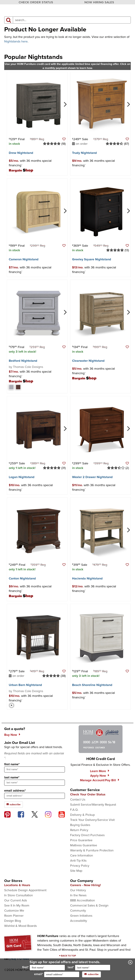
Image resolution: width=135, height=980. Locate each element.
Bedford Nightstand (23, 361)
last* (89, 968)
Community (78, 911)
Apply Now (98, 776)
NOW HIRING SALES (99, 2)
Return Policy (79, 830)
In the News (78, 895)
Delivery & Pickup (82, 815)
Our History (78, 890)
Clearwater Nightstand (88, 361)
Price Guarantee (81, 840)
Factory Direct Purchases (87, 835)
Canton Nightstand (22, 578)
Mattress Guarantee (84, 845)
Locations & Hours (17, 885)
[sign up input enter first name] (35, 769)
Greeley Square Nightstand (92, 259)
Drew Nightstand (21, 153)
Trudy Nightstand (84, 153)
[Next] (65, 104)
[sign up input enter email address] (35, 796)
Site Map (76, 871)
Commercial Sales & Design (89, 905)
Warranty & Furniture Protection (92, 850)
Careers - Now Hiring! (86, 885)
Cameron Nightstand (24, 259)
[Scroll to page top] (67, 956)
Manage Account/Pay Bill (98, 780)
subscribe (91, 974)
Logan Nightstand (22, 477)
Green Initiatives (81, 916)
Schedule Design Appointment (25, 890)
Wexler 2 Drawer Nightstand (92, 477)
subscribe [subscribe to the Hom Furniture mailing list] (14, 804)
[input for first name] (47, 968)
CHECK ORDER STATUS (36, 2)
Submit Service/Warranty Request (93, 805)
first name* (12, 764)
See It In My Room (17, 905)
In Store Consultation (19, 895)
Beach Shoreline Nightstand (92, 685)
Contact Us (78, 799)
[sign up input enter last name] (35, 783)
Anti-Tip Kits (78, 861)
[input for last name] (93, 968)
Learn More (98, 771)
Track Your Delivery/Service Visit (92, 820)
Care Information (82, 855)
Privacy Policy (80, 866)
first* (44, 968)
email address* (15, 791)
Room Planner (14, 916)
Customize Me (14, 911)
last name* (12, 777)
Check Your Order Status (88, 794)
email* (57, 974)
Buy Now (11, 735)
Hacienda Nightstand (87, 578)
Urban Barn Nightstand (25, 685)
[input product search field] (72, 20)
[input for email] (62, 974)
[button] (64, 139)
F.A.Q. (74, 810)
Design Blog (13, 921)
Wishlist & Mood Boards (20, 926)
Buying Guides (80, 825)
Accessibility (79, 921)
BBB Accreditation (83, 900)
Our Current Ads (16, 900)
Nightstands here (16, 41)
